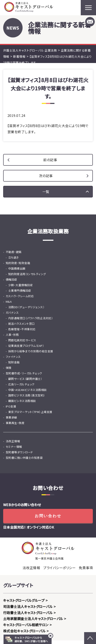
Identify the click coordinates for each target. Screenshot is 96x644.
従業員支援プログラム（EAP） (26, 349)
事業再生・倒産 (15, 426)
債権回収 (11, 283)
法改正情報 (13, 445)
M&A (9, 305)
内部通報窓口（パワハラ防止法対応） (31, 322)
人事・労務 (12, 338)
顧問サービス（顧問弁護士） (25, 382)
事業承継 (11, 421)
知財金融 (14, 366)
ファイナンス (13, 360)
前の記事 (50, 163)
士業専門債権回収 (20, 294)
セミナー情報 (14, 450)
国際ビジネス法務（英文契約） (27, 399)
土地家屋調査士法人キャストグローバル (33, 622)
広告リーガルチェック (21, 388)
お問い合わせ (48, 519)
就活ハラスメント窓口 (22, 327)
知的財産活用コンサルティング (27, 278)
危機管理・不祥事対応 (22, 333)
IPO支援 (11, 410)
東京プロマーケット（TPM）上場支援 (30, 415)
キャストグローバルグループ (24, 604)
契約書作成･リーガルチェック (24, 377)
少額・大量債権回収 (20, 289)
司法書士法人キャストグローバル (28, 610)
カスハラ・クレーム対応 (20, 300)
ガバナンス (12, 316)
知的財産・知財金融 (18, 267)
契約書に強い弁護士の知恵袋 (24, 461)
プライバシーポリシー (59, 571)
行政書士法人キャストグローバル (28, 616)
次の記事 (46, 179)
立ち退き (14, 261)
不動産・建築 (14, 255)
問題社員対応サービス (22, 344)
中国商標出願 (17, 272)
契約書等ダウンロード (19, 456)
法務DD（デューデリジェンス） (26, 311)
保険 (9, 371)
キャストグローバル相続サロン (26, 628)
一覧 (46, 195)
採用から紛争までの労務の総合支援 (31, 355)
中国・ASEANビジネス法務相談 (28, 393)
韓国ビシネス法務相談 (22, 404)
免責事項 (86, 571)
